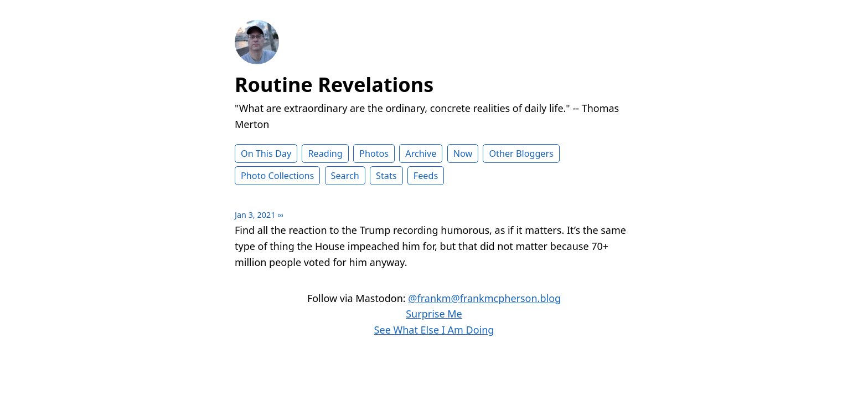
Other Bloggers (521, 154)
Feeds (426, 176)
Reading (325, 154)
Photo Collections (277, 176)
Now (463, 154)
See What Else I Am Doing (434, 330)
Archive (421, 154)
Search (345, 176)
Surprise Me (434, 314)
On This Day (266, 154)
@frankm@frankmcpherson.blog (484, 298)
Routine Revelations (334, 85)
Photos (374, 154)
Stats (386, 176)
